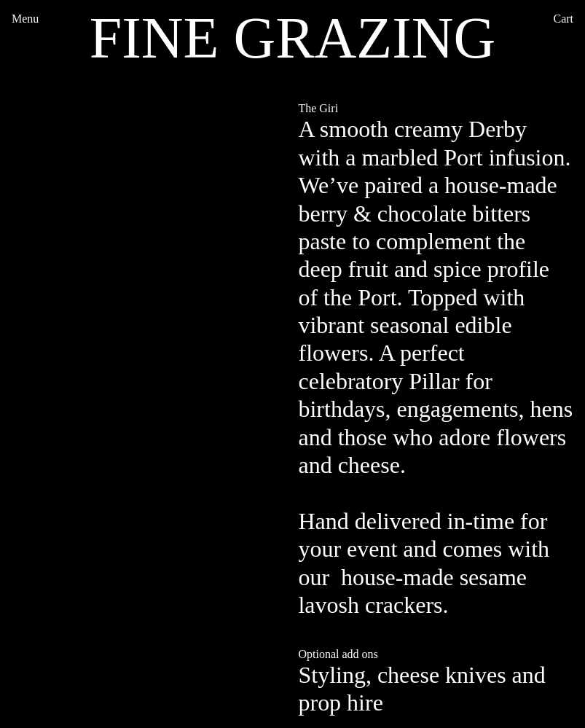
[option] (149, 273)
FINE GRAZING (293, 38)
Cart (564, 19)
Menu (25, 19)
